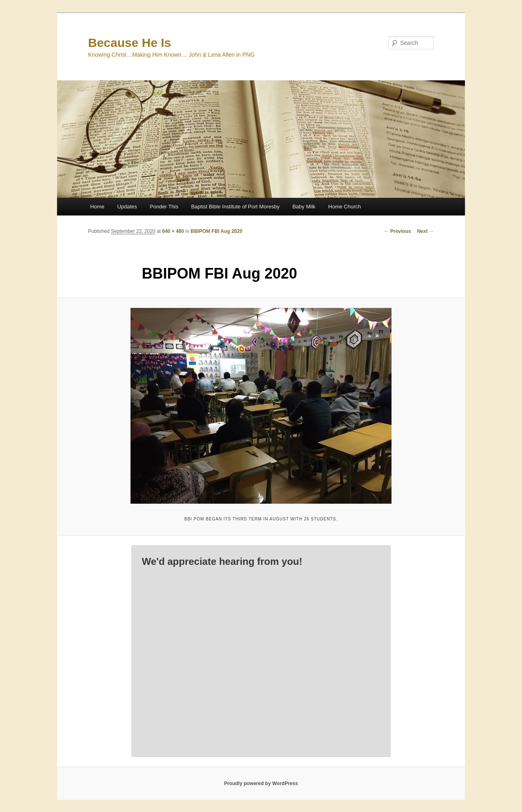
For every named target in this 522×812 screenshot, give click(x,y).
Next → (426, 231)
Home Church (345, 207)
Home (97, 207)
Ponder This (164, 207)
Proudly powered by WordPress (261, 783)
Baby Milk (304, 207)
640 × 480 (173, 231)
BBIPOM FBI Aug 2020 (216, 231)
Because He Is (129, 43)
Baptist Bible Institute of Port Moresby (236, 207)
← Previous (398, 231)
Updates (127, 207)
